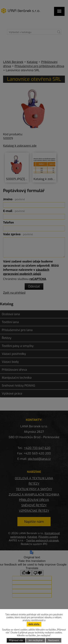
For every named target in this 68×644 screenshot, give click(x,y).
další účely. (34, 624)
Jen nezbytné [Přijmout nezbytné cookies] (35, 640)
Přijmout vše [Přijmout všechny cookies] (16, 640)
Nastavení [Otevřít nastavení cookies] (53, 640)
